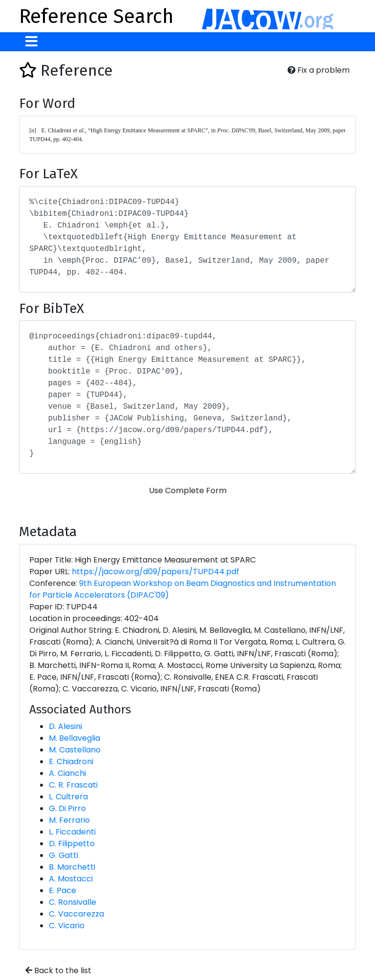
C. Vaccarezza (76, 914)
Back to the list (58, 970)
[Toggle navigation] (31, 42)
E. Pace (62, 890)
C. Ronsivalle (73, 902)
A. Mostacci (71, 879)
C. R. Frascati (73, 785)
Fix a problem (319, 70)
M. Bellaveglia (74, 738)
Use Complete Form (188, 490)
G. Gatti (63, 855)
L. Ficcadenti (72, 832)
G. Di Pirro (67, 808)
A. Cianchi (67, 773)
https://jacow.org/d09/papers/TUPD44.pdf (156, 572)
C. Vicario (67, 926)
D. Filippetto (72, 844)
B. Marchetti (72, 867)
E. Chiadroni (71, 761)
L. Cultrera (68, 797)
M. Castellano (75, 750)
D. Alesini (65, 726)
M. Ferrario (69, 820)
